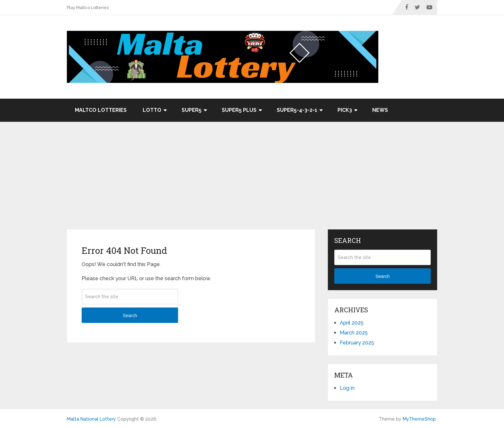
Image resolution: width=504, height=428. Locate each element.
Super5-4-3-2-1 (297, 110)
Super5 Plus (239, 110)
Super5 (192, 110)
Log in (347, 388)
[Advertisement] (252, 181)
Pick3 (345, 110)
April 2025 (352, 323)
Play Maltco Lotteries (88, 8)
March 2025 (354, 333)
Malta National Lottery (91, 419)
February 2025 (357, 343)
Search (130, 316)
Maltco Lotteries (101, 110)
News (380, 110)
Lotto (152, 110)
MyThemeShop (419, 419)
